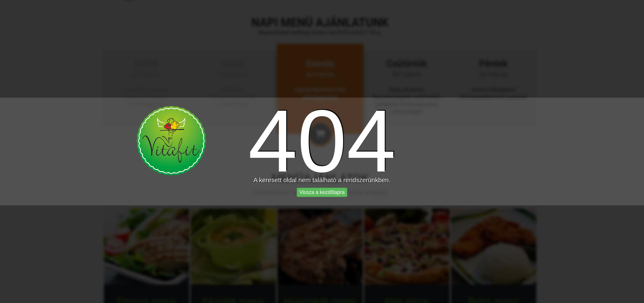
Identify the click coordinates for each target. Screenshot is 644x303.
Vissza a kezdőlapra (322, 192)
